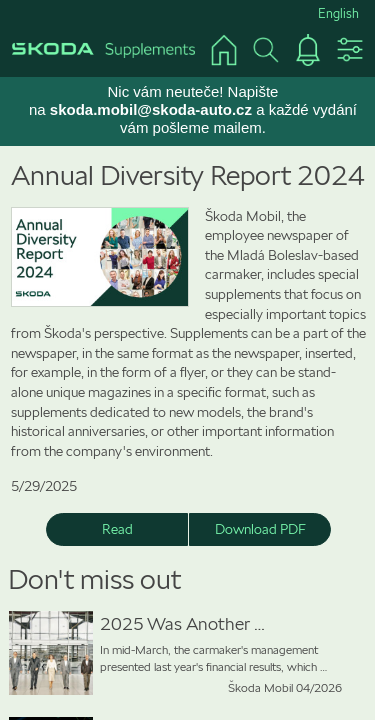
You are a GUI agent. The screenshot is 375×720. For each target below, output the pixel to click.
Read (117, 529)
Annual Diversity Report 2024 (188, 175)
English (338, 13)
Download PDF (260, 529)
